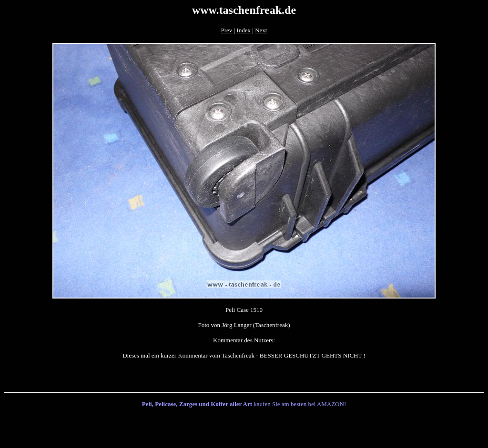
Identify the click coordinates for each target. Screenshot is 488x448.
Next (261, 30)
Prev (227, 30)
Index (244, 30)
